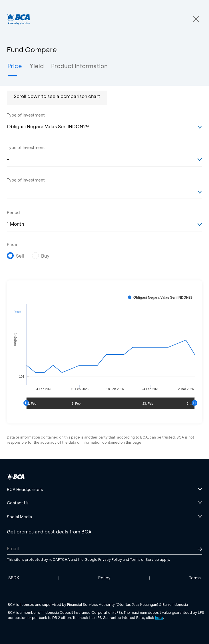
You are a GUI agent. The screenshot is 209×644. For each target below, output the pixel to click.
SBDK (14, 578)
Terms (195, 578)
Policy (104, 578)
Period (13, 212)
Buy (45, 256)
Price (12, 244)
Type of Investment (26, 115)
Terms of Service (144, 559)
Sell (20, 256)
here (159, 617)
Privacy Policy (110, 559)
